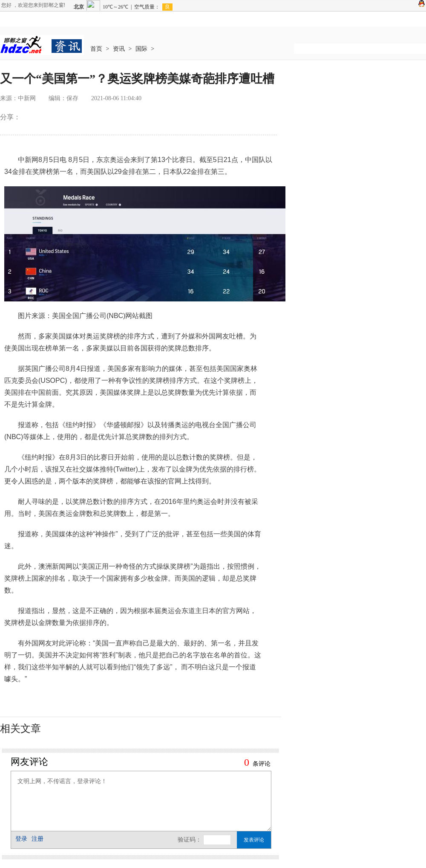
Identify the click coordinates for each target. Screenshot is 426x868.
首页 (96, 49)
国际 (141, 49)
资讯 (119, 49)
